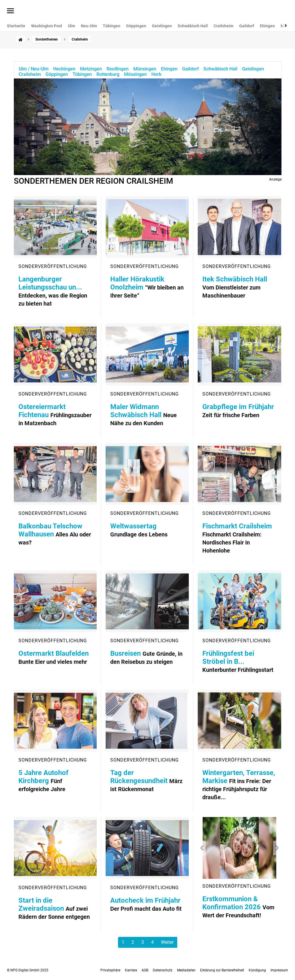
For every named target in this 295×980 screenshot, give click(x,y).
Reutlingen (118, 69)
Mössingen (135, 74)
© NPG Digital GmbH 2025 (28, 970)
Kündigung (257, 970)
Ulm (72, 26)
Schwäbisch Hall (193, 26)
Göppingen (136, 26)
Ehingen (267, 26)
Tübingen (112, 26)
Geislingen (162, 26)
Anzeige (275, 179)
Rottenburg (108, 74)
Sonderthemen (47, 39)
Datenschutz (163, 970)
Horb (156, 74)
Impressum (279, 970)
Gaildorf (247, 26)
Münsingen (145, 69)
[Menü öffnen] (11, 11)
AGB (145, 970)
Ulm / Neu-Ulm (34, 69)
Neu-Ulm (89, 26)
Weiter (167, 942)
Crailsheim (223, 26)
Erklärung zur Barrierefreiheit (222, 970)
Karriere (131, 970)
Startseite (16, 26)
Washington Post (47, 26)
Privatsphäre (110, 970)
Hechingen (64, 69)
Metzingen (91, 69)
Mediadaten (186, 970)
